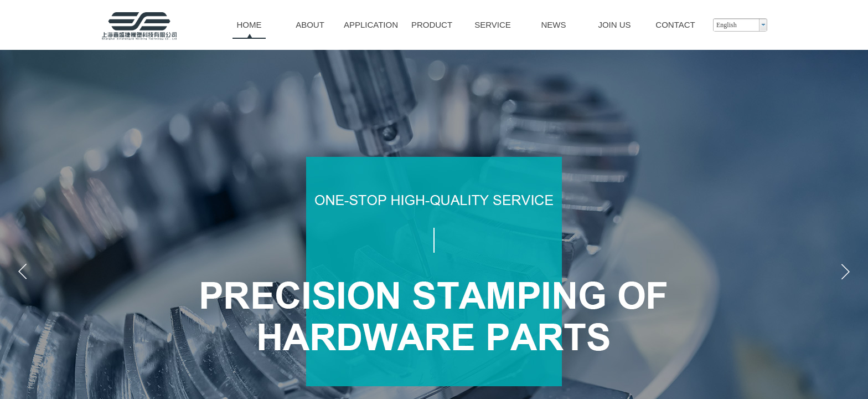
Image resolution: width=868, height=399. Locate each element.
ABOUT (310, 25)
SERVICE (493, 25)
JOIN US (614, 25)
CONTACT (675, 25)
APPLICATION (371, 25)
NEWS (554, 25)
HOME (249, 25)
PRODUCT (432, 25)
